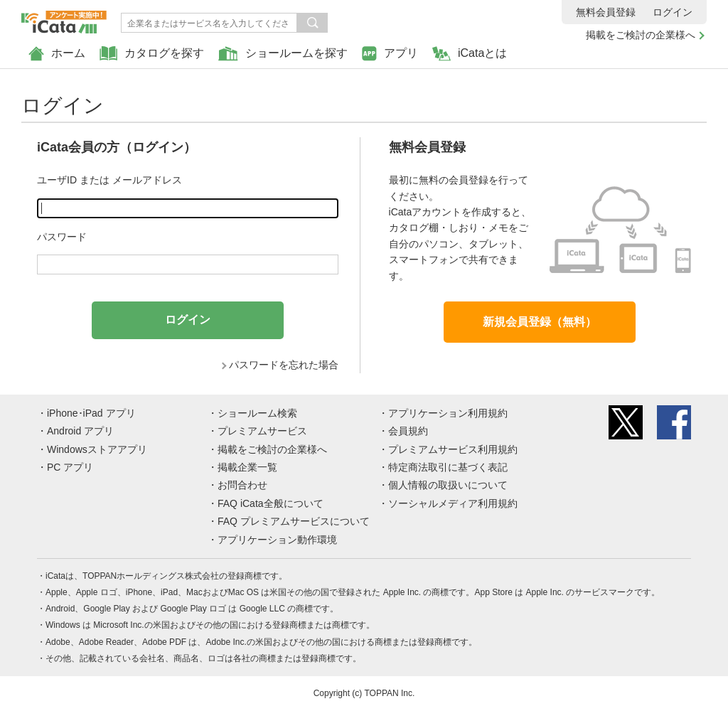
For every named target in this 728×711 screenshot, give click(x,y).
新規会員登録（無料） (540, 322)
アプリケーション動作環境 (277, 540)
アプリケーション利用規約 (448, 413)
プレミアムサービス (262, 431)
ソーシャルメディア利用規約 (453, 503)
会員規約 (408, 431)
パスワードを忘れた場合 (284, 365)
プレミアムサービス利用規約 (453, 449)
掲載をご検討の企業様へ (641, 35)
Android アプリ (80, 431)
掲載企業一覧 (247, 467)
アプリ (390, 54)
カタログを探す (152, 54)
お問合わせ (242, 485)
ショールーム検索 (257, 413)
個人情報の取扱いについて (448, 485)
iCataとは (470, 54)
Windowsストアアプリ (97, 449)
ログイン (673, 12)
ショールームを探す (283, 54)
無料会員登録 (606, 12)
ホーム (57, 54)
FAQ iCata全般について (271, 503)
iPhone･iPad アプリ (91, 413)
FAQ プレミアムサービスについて (294, 521)
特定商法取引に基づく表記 (448, 467)
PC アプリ (70, 467)
